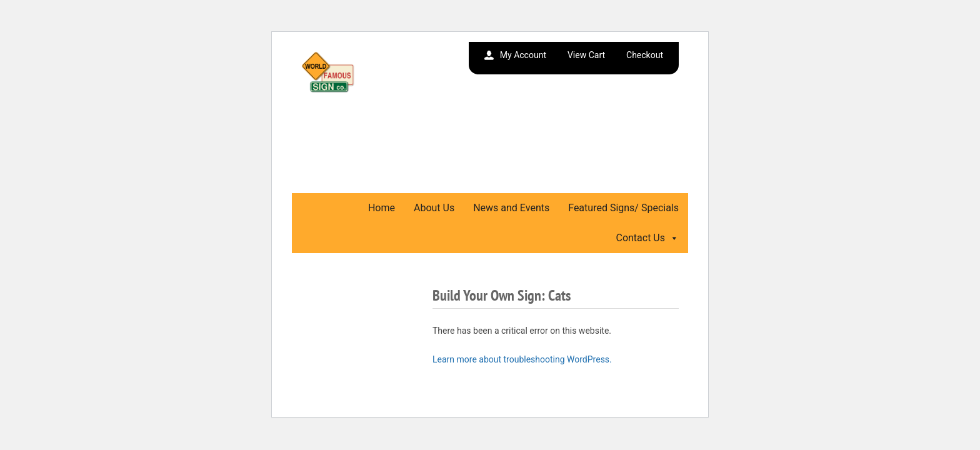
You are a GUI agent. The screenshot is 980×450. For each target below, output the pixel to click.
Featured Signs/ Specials (623, 208)
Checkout (645, 55)
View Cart (586, 55)
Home (382, 208)
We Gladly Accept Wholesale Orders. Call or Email (412, 159)
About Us (434, 208)
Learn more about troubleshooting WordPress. (522, 359)
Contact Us (647, 238)
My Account (523, 55)
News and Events (511, 208)
